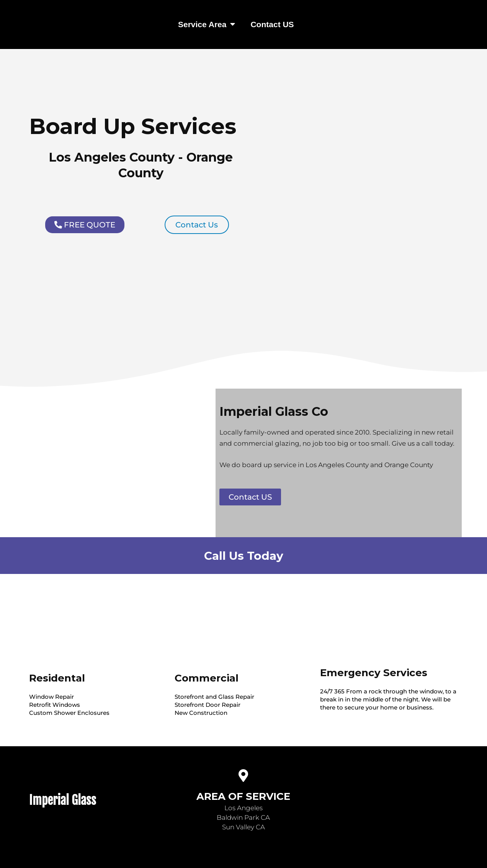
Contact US (272, 24)
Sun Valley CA (243, 827)
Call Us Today (244, 555)
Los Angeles (243, 808)
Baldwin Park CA (243, 817)
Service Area (207, 24)
